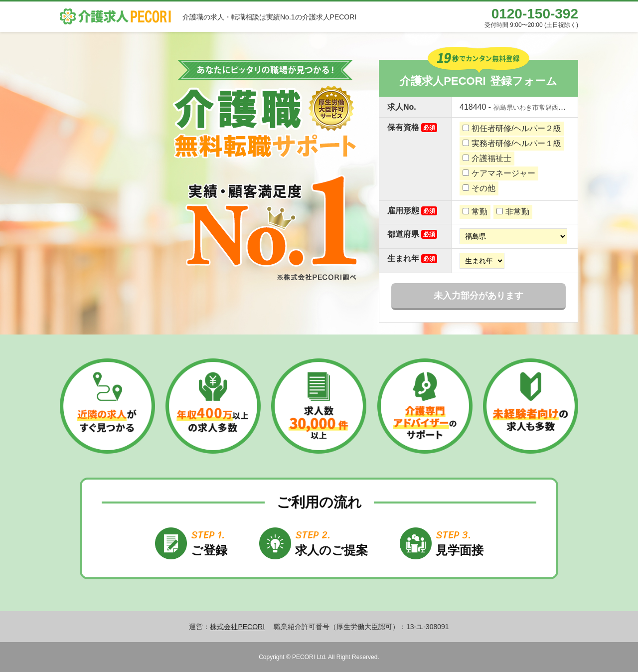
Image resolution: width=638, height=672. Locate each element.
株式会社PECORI (237, 627)
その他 (479, 188)
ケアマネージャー (499, 173)
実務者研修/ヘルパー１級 (512, 143)
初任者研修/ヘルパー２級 (512, 128)
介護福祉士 (487, 158)
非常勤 (513, 212)
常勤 (475, 212)
